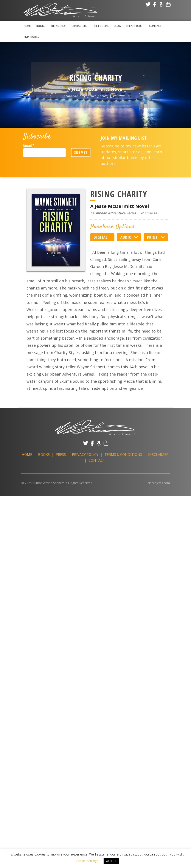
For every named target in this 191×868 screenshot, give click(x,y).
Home (28, 26)
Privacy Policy (85, 455)
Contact (155, 26)
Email (29, 145)
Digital (101, 237)
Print (152, 237)
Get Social (102, 26)
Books (41, 26)
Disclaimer (158, 455)
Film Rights (31, 37)
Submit (81, 152)
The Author (58, 26)
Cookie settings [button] (87, 861)
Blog (117, 26)
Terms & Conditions (123, 455)
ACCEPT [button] (111, 861)
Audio (126, 237)
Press (61, 455)
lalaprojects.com (158, 483)
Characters (79, 26)
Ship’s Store (134, 26)
